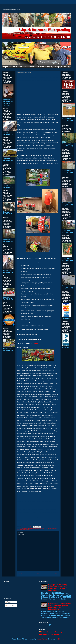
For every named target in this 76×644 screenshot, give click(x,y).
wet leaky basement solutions (25, 529)
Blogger (61, 639)
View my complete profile (49, 635)
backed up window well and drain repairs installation (27, 528)
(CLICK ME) (36, 343)
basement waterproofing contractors (40, 528)
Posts (8, 602)
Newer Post (20, 573)
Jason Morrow (42, 639)
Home (38, 573)
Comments (10, 605)
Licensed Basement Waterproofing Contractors (9, 8)
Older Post (57, 573)
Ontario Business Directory (51, 632)
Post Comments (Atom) (25, 575)
